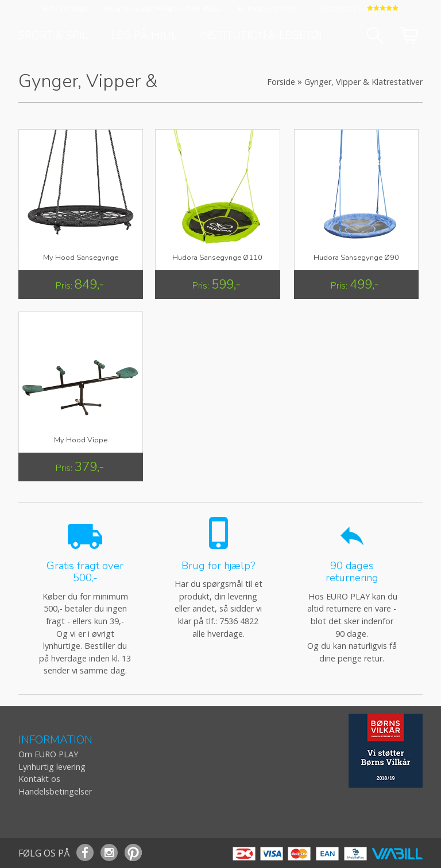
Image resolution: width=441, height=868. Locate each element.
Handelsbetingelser (55, 791)
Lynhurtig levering (52, 767)
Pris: (65, 286)
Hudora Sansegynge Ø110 (217, 258)
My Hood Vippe (81, 440)
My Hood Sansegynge (81, 258)
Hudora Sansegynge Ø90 (356, 258)
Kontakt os (39, 779)
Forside (281, 82)
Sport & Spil (53, 36)
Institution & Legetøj (261, 36)
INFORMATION (55, 740)
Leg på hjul (144, 36)
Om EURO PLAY (48, 754)
